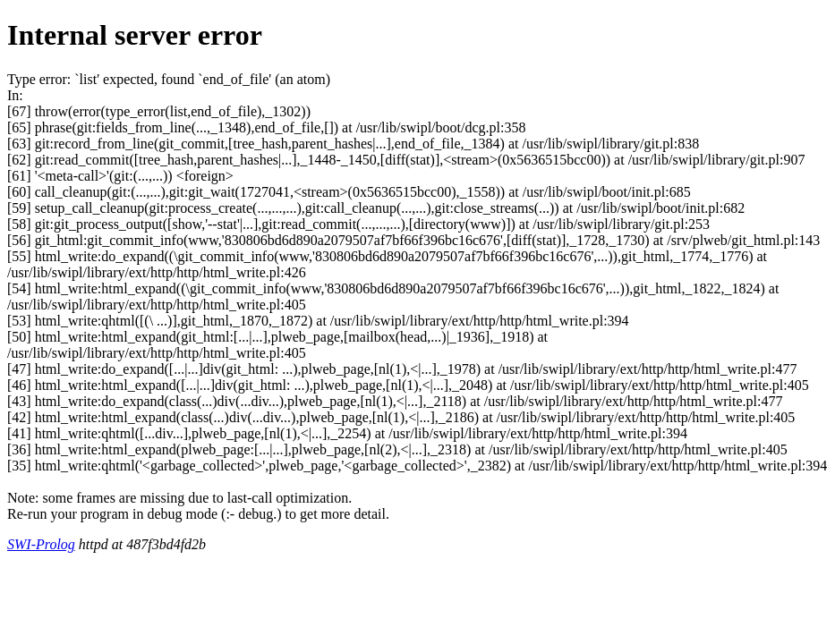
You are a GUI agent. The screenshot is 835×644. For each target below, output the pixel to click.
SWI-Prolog (41, 544)
